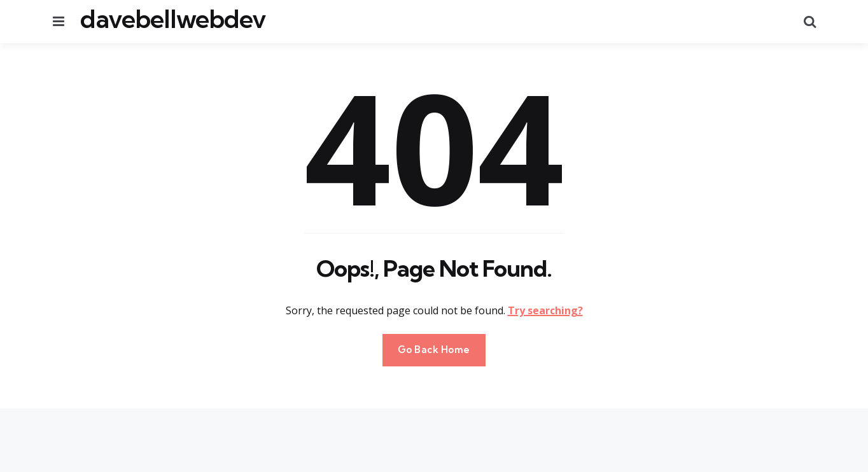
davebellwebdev (173, 19)
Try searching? (545, 310)
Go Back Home (434, 350)
